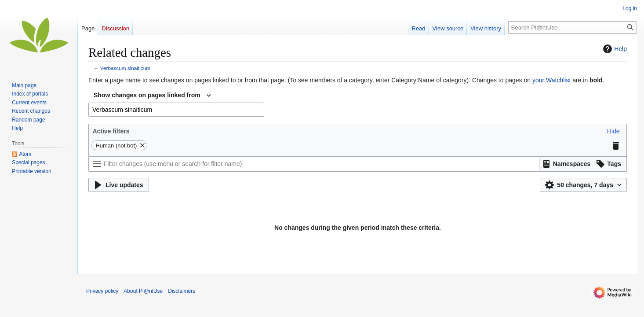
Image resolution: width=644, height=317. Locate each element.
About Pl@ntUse (143, 291)
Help (614, 49)
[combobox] (152, 96)
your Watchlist (551, 80)
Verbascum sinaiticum (125, 68)
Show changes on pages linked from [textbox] (147, 95)
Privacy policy (102, 291)
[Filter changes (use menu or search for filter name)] (314, 164)
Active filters (111, 131)
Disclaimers (182, 291)
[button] (613, 131)
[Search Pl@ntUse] (573, 28)
